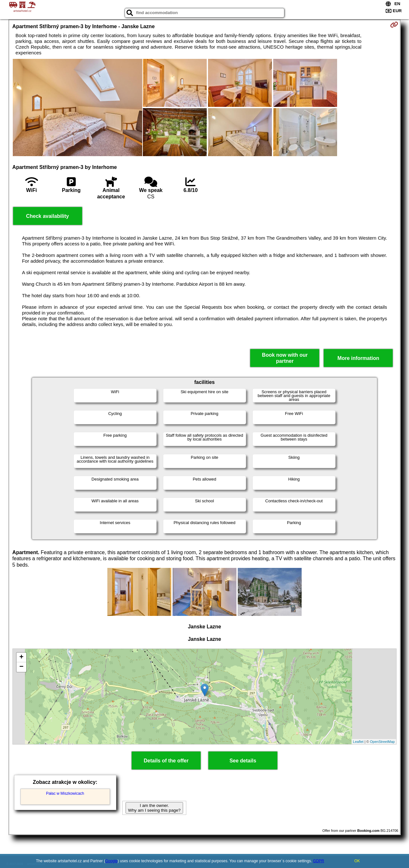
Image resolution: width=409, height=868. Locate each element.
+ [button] (21, 657)
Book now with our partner (285, 358)
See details (243, 761)
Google (111, 861)
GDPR (319, 861)
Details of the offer (166, 761)
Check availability (47, 216)
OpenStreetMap (382, 742)
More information (358, 358)
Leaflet (358, 742)
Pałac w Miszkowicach (65, 793)
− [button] (21, 667)
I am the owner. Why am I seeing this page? (154, 808)
